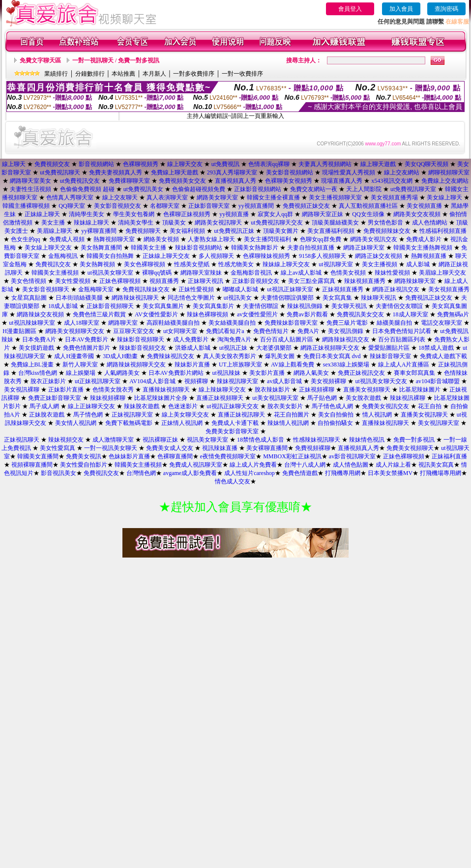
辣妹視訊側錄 (305, 306)
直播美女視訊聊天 (424, 415)
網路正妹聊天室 (364, 248)
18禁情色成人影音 (261, 440)
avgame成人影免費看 (190, 473)
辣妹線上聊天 (91, 223)
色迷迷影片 (183, 406)
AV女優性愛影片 (156, 314)
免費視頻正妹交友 (306, 206)
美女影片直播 (267, 373)
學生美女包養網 (134, 214)
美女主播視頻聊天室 (335, 197)
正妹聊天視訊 (206, 281)
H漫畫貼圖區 (19, 331)
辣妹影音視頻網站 (199, 248)
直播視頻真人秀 (235, 181)
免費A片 (309, 331)
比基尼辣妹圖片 (420, 390)
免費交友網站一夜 (314, 189)
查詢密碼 (446, 9)
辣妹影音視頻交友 (143, 348)
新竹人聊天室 (80, 364)
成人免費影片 (191, 339)
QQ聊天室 (72, 206)
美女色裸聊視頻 (145, 264)
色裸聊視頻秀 (141, 164)
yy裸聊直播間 (99, 231)
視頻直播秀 (164, 281)
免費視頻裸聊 (313, 448)
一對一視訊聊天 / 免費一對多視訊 (116, 60)
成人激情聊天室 (113, 440)
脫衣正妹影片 (48, 381)
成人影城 (418, 264)
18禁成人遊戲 (436, 348)
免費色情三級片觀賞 (99, 314)
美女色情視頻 (29, 281)
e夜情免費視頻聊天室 (228, 456)
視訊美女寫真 (436, 465)
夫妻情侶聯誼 (261, 306)
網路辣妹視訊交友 (346, 339)
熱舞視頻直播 (429, 256)
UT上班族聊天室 (240, 364)
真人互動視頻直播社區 (368, 206)
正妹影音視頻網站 (258, 189)
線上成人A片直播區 (404, 364)
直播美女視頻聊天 (367, 390)
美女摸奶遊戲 (36, 348)
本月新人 (154, 74)
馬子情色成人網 (332, 406)
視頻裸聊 (196, 381)
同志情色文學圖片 (191, 298)
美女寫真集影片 (213, 306)
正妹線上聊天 (42, 214)
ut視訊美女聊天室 (110, 273)
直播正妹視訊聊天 (241, 415)
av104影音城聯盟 (438, 381)
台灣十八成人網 (305, 465)
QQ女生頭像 (368, 214)
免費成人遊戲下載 (443, 356)
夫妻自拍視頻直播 (311, 248)
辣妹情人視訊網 (288, 423)
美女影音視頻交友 (118, 206)
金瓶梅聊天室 (96, 289)
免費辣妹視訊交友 (171, 356)
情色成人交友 (233, 481)
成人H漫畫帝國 (74, 356)
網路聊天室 (123, 323)
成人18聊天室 (82, 323)
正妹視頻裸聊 (317, 390)
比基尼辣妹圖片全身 (161, 398)
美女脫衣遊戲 (363, 398)
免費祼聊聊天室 (129, 181)
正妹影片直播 (66, 390)
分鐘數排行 (90, 74)
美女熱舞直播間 (101, 248)
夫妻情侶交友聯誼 (399, 306)
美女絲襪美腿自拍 (232, 323)
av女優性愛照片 (257, 314)
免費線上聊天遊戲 (175, 172)
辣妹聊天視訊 (379, 298)
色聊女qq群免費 (321, 239)
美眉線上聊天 (55, 231)
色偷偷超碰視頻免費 (199, 189)
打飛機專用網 (343, 473)
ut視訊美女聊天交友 (381, 381)
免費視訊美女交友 (360, 314)
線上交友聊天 (120, 197)
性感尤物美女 (236, 264)
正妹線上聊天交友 (166, 256)
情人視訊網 (377, 415)
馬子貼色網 (322, 398)
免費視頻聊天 (143, 231)
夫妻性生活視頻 (30, 189)
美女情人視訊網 (76, 423)
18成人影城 (63, 306)
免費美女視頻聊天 (410, 448)
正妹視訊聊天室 (132, 415)
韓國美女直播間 (38, 456)
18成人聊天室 (411, 314)
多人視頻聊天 (216, 256)
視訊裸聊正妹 (160, 440)
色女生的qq (26, 239)
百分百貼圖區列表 (402, 339)
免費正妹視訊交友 (361, 373)
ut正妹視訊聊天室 (98, 381)
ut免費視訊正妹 (234, 231)
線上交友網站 (402, 172)
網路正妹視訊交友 (396, 289)
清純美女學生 (136, 223)
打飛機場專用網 (441, 473)
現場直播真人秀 (342, 181)
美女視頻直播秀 (449, 289)
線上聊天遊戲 (378, 164)
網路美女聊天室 (217, 197)
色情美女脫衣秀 (113, 390)
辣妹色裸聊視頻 (207, 314)
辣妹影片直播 (192, 364)
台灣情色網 (141, 473)
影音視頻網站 (96, 164)
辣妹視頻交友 (66, 440)
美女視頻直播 (424, 206)
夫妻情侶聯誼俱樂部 (287, 298)
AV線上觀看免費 (293, 364)
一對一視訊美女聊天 (111, 448)
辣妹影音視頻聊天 (141, 339)
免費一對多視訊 (414, 440)
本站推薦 (123, 74)
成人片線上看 (393, 465)
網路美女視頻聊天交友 (75, 331)
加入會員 (401, 9)
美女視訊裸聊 (22, 390)
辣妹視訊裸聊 (408, 398)
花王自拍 (430, 406)
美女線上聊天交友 (48, 248)
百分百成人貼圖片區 (287, 339)
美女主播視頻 (380, 264)
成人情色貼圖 (351, 465)
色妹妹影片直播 (129, 456)
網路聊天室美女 (30, 181)
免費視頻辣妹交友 (387, 231)
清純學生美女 (87, 214)
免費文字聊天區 (40, 60)
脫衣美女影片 (285, 406)
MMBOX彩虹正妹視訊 (292, 456)
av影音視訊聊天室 (352, 456)
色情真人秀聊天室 (70, 197)
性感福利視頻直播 (443, 231)
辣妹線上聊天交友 (286, 264)
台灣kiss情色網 (38, 373)
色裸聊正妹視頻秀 (187, 214)
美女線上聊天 (444, 197)
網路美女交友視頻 (417, 214)
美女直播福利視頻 (331, 231)
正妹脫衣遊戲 (47, 415)
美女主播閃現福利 (267, 239)
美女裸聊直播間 (267, 448)
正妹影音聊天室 (209, 206)
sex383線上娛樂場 (346, 364)
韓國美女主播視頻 (55, 273)
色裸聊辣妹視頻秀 (266, 256)
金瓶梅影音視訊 (251, 273)
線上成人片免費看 (253, 465)
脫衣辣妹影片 (272, 390)
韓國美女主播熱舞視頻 (423, 248)
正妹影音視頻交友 (256, 281)
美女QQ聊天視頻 (427, 164)
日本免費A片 (39, 339)
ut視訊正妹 (233, 348)
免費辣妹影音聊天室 (291, 323)
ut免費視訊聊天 (60, 172)
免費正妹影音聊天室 (55, 398)
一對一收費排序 (242, 74)
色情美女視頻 (348, 273)
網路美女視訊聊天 (218, 223)
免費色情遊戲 (300, 473)
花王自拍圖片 (292, 415)
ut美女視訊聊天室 (275, 398)
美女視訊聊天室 (439, 423)
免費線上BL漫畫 (32, 364)
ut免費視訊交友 (80, 181)
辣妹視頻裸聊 (108, 398)
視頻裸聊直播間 (32, 465)
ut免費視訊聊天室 (413, 189)
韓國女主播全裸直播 (273, 197)
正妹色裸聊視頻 (120, 281)
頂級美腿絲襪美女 (335, 223)
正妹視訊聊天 (22, 440)
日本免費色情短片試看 (402, 331)
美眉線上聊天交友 (442, 273)
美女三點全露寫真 (312, 281)
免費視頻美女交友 (182, 181)
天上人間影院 (364, 189)
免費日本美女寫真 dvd (332, 356)
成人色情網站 (430, 223)
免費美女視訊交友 (385, 406)
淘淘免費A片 (234, 339)
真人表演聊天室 (167, 197)
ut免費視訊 (225, 164)
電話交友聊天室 (442, 323)
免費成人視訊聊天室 (196, 465)
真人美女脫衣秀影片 (230, 356)
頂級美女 (174, 223)
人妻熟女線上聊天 (211, 239)
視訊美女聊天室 (207, 440)
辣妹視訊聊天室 (237, 381)
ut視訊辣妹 (226, 373)
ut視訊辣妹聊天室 (32, 323)
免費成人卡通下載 (235, 423)
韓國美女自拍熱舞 (110, 256)
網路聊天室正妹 (323, 214)
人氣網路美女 (122, 373)
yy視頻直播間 (256, 206)
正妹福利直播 (449, 456)
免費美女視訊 (84, 456)
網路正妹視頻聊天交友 (330, 348)
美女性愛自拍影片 (84, 465)
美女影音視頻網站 (290, 172)
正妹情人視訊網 (182, 423)
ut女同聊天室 (180, 331)
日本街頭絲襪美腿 (79, 298)
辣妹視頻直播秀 (365, 281)
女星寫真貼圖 (29, 298)
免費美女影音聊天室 (232, 431)
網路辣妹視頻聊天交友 (136, 364)
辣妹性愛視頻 (392, 273)
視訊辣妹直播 (220, 448)
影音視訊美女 (59, 473)
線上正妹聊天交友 (91, 406)
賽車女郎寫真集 (415, 373)
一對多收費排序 (194, 74)
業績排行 (56, 74)
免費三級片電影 (347, 323)
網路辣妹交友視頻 (40, 314)
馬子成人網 (44, 406)
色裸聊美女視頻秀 (289, 181)
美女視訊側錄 (346, 331)
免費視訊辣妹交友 (146, 289)
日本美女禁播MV (390, 473)
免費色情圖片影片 (87, 348)
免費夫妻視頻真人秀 (116, 172)
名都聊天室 (165, 206)
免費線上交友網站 (445, 181)
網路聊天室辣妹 (201, 273)
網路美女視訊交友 (374, 239)
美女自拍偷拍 (336, 415)
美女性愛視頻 (73, 281)
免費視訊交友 (53, 264)
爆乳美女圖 (280, 356)
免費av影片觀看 (307, 314)
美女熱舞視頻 (97, 264)
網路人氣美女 (311, 373)
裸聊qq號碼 (157, 273)
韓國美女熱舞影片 (255, 248)
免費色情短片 (271, 331)
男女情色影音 (385, 223)
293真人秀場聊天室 (232, 172)
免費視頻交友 (52, 164)
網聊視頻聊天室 (449, 172)
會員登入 (350, 9)
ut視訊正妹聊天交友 (232, 406)
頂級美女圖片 (281, 231)
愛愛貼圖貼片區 (389, 348)
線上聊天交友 (185, 164)
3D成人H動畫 (120, 356)
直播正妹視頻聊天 (220, 398)
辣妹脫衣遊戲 (142, 406)
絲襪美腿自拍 (394, 323)
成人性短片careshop (250, 473)
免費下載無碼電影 (129, 423)
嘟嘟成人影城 (240, 289)
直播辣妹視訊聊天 (385, 423)
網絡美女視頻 (161, 239)
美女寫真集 (337, 298)
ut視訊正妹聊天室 (290, 289)
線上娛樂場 (81, 373)
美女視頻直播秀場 (394, 197)
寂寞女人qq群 (275, 214)
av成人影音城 (284, 381)
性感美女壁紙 (192, 264)
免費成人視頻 (67, 239)
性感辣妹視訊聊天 (317, 440)
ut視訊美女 (238, 298)
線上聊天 (14, 164)
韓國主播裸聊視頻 (26, 206)
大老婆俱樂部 (274, 348)
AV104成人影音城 (152, 381)
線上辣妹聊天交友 (222, 390)
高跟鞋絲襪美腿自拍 (173, 323)
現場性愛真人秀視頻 (349, 172)
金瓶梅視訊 (63, 256)
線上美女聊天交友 (185, 415)
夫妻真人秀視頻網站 (325, 164)
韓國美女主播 (148, 248)
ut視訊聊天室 (336, 264)
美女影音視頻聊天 (46, 289)
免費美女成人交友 (170, 448)
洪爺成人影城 (193, 348)
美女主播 (53, 223)
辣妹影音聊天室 (390, 356)
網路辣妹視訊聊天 (135, 298)
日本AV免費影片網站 (176, 373)
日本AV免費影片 (87, 339)
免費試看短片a (225, 331)
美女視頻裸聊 (328, 381)
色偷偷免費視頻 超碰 (87, 189)
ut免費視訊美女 (143, 189)
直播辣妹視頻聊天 (166, 390)
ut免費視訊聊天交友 (277, 223)
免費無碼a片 (453, 314)
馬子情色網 (88, 415)
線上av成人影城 (301, 273)
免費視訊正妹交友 (429, 298)
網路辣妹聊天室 (415, 281)
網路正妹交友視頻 (379, 256)
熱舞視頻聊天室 (114, 239)
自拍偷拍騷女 (335, 423)
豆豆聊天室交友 (134, 331)
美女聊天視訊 (349, 306)
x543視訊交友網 (392, 181)
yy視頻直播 (234, 214)
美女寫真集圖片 (163, 306)
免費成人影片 (424, 239)
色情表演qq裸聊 (269, 164)
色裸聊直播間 (175, 456)
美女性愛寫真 (58, 448)
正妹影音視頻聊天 (110, 306)
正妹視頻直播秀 (343, 289)
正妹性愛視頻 (196, 289)
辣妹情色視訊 (367, 440)
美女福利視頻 (187, 231)
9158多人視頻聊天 (323, 256)
